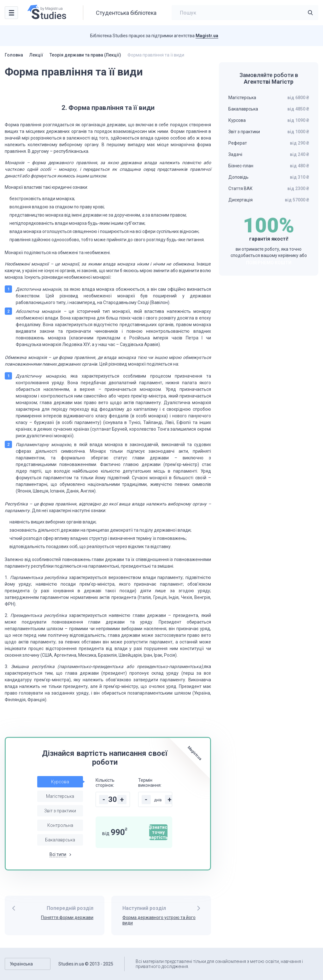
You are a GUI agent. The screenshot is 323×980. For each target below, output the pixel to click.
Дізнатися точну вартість (158, 832)
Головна (14, 55)
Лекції (36, 55)
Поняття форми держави (67, 917)
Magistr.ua (207, 36)
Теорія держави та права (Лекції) (85, 55)
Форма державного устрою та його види (159, 920)
